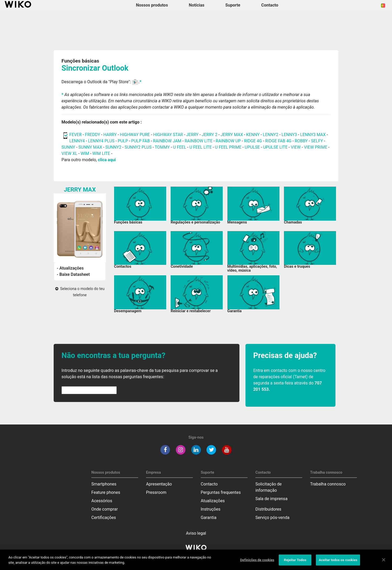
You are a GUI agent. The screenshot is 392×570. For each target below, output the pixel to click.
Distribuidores (268, 509)
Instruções (211, 509)
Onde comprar (105, 509)
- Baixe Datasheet (73, 274)
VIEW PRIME (315, 147)
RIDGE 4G (253, 141)
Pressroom (156, 492)
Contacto (209, 484)
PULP (123, 141)
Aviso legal (196, 533)
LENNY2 (271, 135)
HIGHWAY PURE (135, 135)
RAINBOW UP (228, 141)
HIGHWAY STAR (169, 135)
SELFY (317, 141)
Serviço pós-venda (272, 518)
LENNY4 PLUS (101, 141)
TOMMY (162, 147)
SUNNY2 (113, 147)
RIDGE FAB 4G (279, 141)
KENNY (253, 135)
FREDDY (93, 135)
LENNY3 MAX (313, 135)
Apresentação (159, 484)
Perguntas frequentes (221, 492)
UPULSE (253, 147)
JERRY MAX (232, 135)
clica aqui (107, 160)
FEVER (76, 135)
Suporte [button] (233, 5)
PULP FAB (140, 141)
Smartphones (104, 484)
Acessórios (102, 501)
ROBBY (301, 141)
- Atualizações (70, 268)
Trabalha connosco (328, 484)
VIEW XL (69, 153)
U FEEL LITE (201, 147)
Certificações (104, 518)
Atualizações (213, 501)
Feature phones (106, 492)
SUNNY (68, 147)
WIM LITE (101, 153)
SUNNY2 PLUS (138, 147)
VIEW (296, 147)
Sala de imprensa (271, 499)
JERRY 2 (210, 135)
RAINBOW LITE (199, 141)
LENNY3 (289, 135)
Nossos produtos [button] (152, 5)
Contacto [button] (270, 5)
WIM (85, 153)
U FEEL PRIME (228, 147)
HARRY (111, 135)
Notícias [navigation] (197, 5)
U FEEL (180, 147)
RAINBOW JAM (168, 141)
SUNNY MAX (90, 147)
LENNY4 (77, 141)
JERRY (192, 135)
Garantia (209, 518)
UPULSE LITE (275, 147)
